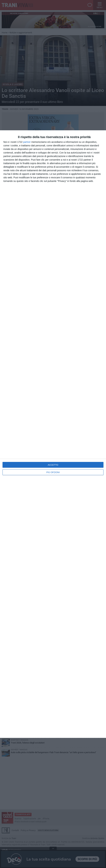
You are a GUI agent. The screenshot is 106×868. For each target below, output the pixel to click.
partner (27, 142)
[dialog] (53, 434)
